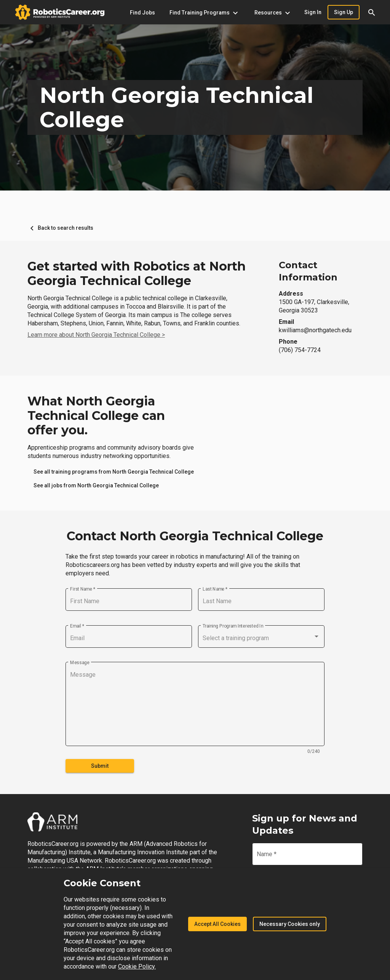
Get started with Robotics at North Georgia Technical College (137, 274)
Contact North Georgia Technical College (195, 536)
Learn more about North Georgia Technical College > (96, 335)
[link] (114, 472)
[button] (372, 12)
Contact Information (308, 271)
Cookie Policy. (137, 966)
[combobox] (261, 638)
